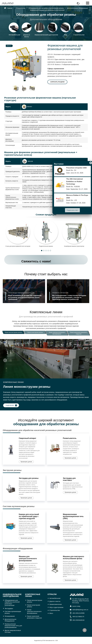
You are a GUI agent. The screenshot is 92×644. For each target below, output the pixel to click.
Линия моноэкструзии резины (35, 601)
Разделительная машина (46, 246)
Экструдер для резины (29, 478)
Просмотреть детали (26, 462)
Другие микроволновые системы (13, 631)
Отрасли (52, 594)
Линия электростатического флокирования (34, 611)
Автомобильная (55, 598)
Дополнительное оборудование (77, 8)
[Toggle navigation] (88, 3)
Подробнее (10, 405)
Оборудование (20, 8)
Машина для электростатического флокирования (28, 559)
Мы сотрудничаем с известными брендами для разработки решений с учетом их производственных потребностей (70, 296)
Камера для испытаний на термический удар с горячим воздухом (29, 516)
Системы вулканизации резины (13, 612)
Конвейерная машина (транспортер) (74, 246)
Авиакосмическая (56, 604)
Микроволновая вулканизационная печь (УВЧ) (73, 516)
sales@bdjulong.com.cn (80, 610)
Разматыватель (70, 438)
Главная (8, 8)
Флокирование (10, 616)
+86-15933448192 (78, 620)
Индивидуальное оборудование (12, 595)
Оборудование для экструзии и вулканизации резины (46, 8)
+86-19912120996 (78, 613)
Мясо (51, 613)
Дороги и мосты (55, 601)
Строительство (55, 610)
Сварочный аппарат (28, 438)
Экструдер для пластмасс (69, 479)
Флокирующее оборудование (18, 548)
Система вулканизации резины (19, 506)
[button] (42, 251)
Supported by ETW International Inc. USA (46, 640)
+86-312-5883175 (78, 617)
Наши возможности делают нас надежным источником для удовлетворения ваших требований (26, 296)
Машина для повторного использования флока (74, 558)
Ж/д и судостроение (56, 607)
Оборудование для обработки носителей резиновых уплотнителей (37, 430)
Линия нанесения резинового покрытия (34, 617)
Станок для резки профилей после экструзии (18, 246)
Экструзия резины (12, 470)
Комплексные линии (33, 595)
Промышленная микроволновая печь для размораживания (13, 626)
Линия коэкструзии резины (34, 606)
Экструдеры (9, 608)
